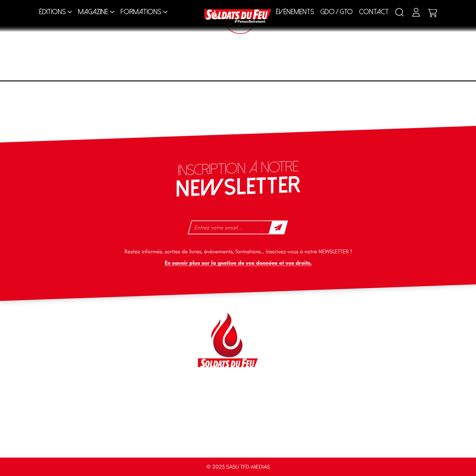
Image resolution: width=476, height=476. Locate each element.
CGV (354, 439)
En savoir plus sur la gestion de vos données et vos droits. (238, 263)
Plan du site (229, 439)
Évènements (295, 12)
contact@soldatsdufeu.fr (104, 338)
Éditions (52, 12)
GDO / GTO (336, 12)
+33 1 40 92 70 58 (96, 363)
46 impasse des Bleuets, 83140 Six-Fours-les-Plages (112, 324)
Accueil (128, 439)
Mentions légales (299, 439)
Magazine (93, 12)
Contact (374, 12)
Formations (141, 12)
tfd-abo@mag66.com (100, 374)
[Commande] (371, 89)
